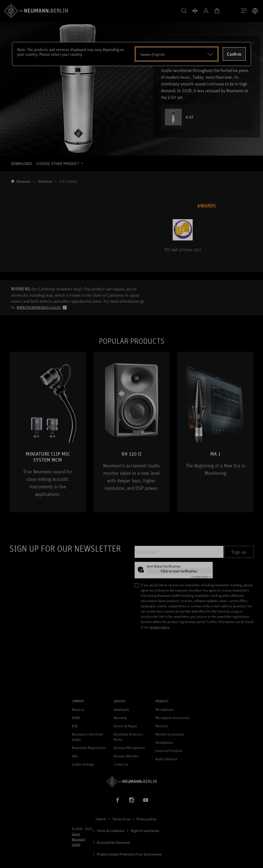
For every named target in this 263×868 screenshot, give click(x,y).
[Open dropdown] (177, 54)
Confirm (234, 54)
